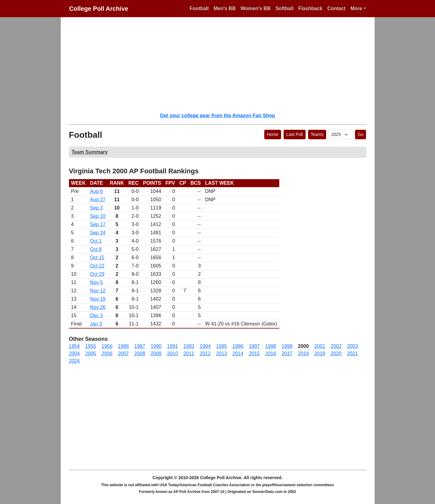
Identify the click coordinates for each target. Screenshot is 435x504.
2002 (336, 346)
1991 (173, 346)
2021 (353, 354)
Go (361, 134)
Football (199, 8)
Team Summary (90, 152)
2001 (320, 346)
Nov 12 (98, 291)
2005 (91, 354)
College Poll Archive (99, 9)
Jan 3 (96, 324)
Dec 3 (97, 315)
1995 (222, 346)
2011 (189, 354)
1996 (238, 346)
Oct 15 (97, 258)
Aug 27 (98, 200)
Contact (337, 8)
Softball (285, 8)
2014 (238, 354)
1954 (74, 346)
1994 (205, 346)
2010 (173, 354)
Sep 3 (97, 208)
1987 (140, 346)
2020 (336, 354)
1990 (156, 346)
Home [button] (273, 134)
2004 (74, 354)
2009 (156, 354)
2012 (205, 354)
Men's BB (225, 8)
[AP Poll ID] (341, 135)
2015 (254, 354)
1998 (271, 346)
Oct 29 (97, 274)
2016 (271, 354)
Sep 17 (98, 224)
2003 (353, 346)
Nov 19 (98, 299)
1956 (107, 346)
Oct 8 (96, 249)
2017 (287, 354)
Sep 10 (98, 216)
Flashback (310, 8)
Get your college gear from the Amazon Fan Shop (217, 115)
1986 (124, 346)
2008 (140, 354)
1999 (287, 346)
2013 (222, 354)
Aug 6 (97, 191)
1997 (254, 346)
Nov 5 (97, 282)
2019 (320, 354)
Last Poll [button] (295, 134)
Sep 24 (98, 233)
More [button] (356, 8)
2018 (303, 354)
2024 (74, 361)
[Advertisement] (221, 64)
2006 (107, 354)
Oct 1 (96, 241)
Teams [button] (317, 134)
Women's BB (256, 8)
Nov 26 (98, 307)
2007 (124, 354)
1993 (189, 346)
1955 (91, 346)
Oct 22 (97, 266)
